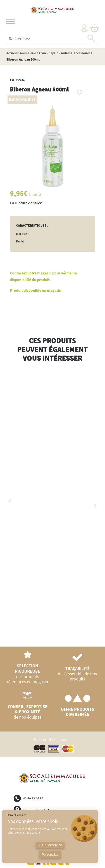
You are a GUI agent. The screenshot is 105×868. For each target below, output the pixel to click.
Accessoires (82, 53)
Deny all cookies (17, 815)
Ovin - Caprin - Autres (55, 53)
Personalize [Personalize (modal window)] (50, 854)
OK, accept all (50, 845)
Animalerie (28, 53)
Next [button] (95, 506)
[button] (78, 91)
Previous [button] (10, 501)
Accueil (12, 53)
